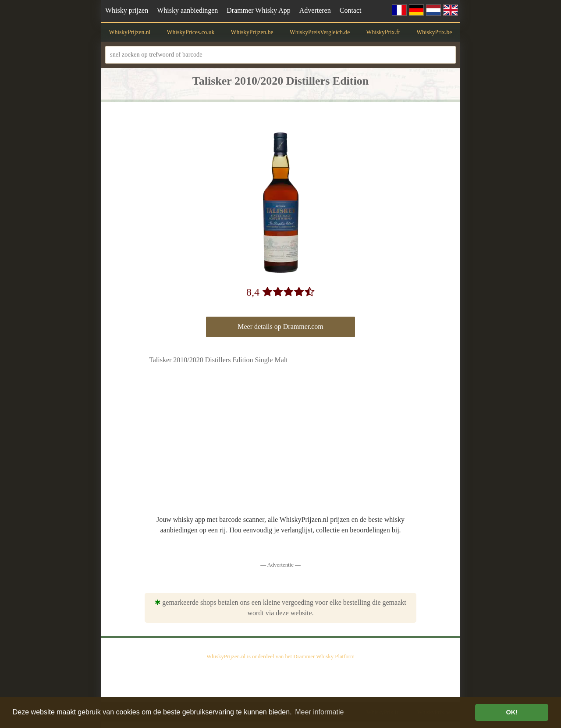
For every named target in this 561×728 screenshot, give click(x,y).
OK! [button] (511, 712)
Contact (351, 10)
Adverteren (315, 10)
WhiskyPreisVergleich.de (320, 32)
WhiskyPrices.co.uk (191, 32)
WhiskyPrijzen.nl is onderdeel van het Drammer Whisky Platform (280, 657)
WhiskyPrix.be (434, 32)
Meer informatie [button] (319, 712)
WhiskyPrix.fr (383, 32)
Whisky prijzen (127, 10)
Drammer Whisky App (258, 10)
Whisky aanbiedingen (187, 10)
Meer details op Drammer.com (280, 327)
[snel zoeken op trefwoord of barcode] (280, 55)
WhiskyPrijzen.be (252, 32)
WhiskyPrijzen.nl (130, 32)
